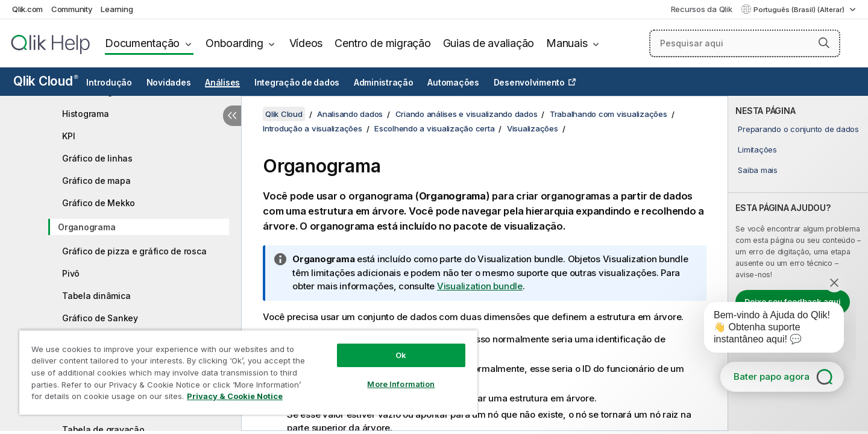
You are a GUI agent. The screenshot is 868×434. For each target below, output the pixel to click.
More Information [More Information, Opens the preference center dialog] (401, 384)
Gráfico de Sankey (100, 318)
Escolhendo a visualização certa (434, 128)
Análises (222, 83)
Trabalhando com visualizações (609, 114)
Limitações (757, 149)
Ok (401, 355)
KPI (68, 136)
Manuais (567, 43)
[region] (248, 372)
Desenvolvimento (529, 83)
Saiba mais (758, 170)
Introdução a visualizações (313, 128)
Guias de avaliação (489, 43)
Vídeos (306, 43)
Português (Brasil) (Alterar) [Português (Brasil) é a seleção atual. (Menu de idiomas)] (800, 10)
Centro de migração (383, 43)
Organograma (86, 227)
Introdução (109, 83)
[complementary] (798, 263)
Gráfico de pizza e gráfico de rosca (134, 251)
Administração (384, 83)
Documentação (142, 43)
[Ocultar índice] (232, 116)
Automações (453, 83)
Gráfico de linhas (97, 158)
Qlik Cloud (46, 81)
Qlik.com (27, 9)
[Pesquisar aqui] (745, 43)
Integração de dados (297, 83)
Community (72, 9)
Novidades (169, 83)
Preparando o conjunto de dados (798, 129)
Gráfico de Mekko (99, 203)
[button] (824, 43)
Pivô (71, 273)
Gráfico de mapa (96, 181)
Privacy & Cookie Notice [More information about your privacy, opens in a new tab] (235, 396)
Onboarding (234, 43)
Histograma (86, 114)
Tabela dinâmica (96, 296)
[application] (766, 330)
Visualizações (533, 128)
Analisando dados (350, 114)
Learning (117, 9)
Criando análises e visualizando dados (467, 114)
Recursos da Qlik (702, 9)
